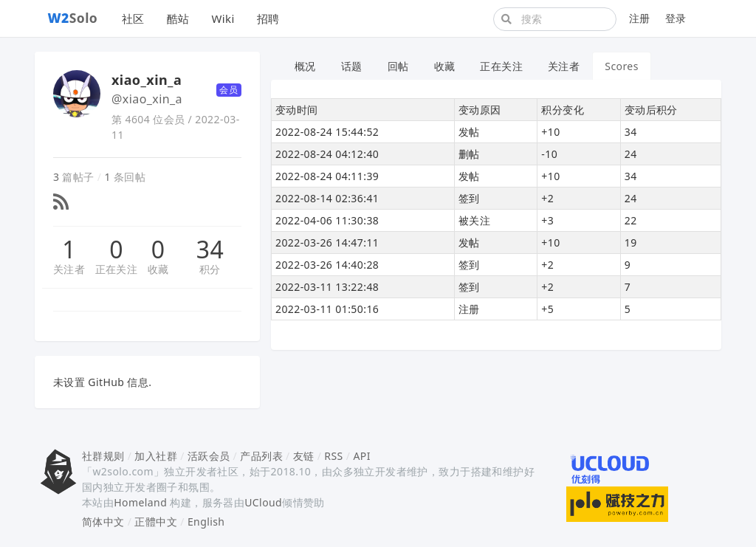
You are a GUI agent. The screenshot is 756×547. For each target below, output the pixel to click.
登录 (676, 18)
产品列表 (261, 456)
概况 (305, 66)
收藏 (158, 269)
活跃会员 (209, 456)
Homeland (140, 502)
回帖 (398, 66)
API (361, 456)
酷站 (178, 18)
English (206, 522)
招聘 (268, 18)
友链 (304, 456)
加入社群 (156, 456)
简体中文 (103, 522)
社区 (133, 18)
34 (210, 250)
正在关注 (117, 269)
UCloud (263, 502)
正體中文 (156, 522)
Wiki (223, 18)
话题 (352, 66)
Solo (73, 18)
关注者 (69, 269)
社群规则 (103, 456)
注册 (640, 18)
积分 (210, 269)
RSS (333, 456)
